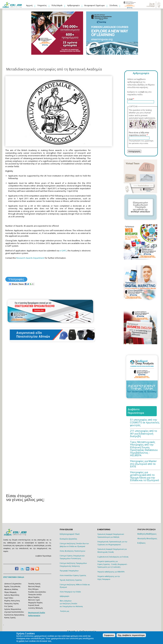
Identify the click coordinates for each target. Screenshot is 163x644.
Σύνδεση (113, 5)
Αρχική (29, 5)
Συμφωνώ (109, 635)
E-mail (131, 99)
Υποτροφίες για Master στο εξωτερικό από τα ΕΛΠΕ (143, 464)
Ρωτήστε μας (65, 611)
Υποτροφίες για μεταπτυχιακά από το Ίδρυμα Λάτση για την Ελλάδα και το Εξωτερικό (145, 476)
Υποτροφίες (16, 279)
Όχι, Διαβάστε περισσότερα (131, 635)
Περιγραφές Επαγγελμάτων (69, 571)
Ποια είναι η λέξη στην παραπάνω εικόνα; (139, 134)
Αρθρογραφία (73, 5)
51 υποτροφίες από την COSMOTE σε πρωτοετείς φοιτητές (145, 422)
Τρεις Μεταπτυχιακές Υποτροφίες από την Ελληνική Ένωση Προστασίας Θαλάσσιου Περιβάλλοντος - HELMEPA (144, 449)
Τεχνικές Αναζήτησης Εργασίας (71, 580)
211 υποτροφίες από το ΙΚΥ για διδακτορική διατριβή (144, 434)
